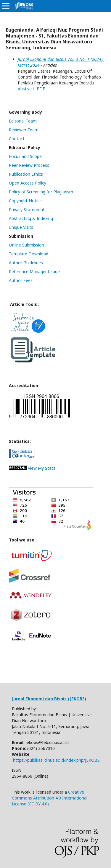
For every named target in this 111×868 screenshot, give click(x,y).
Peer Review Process (29, 165)
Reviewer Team (24, 130)
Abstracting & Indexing (31, 218)
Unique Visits (21, 227)
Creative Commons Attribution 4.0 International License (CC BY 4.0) (50, 798)
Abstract (26, 89)
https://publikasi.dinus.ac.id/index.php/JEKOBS (56, 760)
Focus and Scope (25, 156)
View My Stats (42, 468)
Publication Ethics (26, 174)
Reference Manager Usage (34, 271)
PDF (41, 89)
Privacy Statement (27, 209)
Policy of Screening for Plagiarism (41, 192)
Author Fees (21, 280)
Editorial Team (23, 121)
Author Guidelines (26, 263)
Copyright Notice (25, 201)
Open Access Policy (28, 183)
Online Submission (26, 245)
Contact (17, 139)
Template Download (29, 254)
